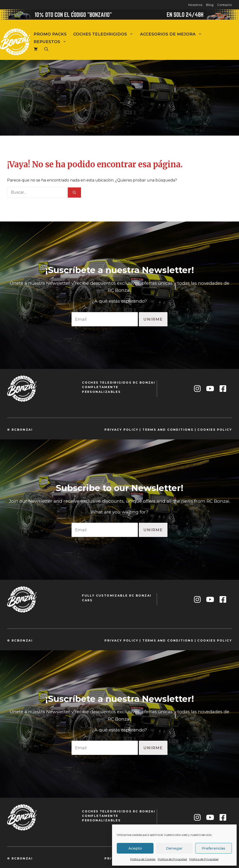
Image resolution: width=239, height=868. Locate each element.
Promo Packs (50, 34)
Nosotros (195, 5)
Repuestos (52, 42)
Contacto (225, 5)
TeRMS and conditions (168, 430)
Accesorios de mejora (173, 34)
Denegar (174, 848)
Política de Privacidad (172, 859)
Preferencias (214, 848)
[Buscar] (74, 193)
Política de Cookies (143, 859)
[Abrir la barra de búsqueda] (46, 49)
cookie (205, 430)
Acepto (135, 848)
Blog (210, 5)
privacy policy (121, 430)
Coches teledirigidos (105, 34)
